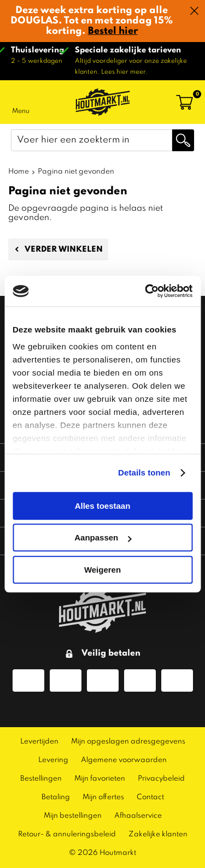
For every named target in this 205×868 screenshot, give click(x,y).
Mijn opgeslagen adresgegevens (128, 742)
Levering (53, 760)
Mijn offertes (103, 797)
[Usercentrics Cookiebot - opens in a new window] (146, 291)
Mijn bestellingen (73, 816)
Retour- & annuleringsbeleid (67, 834)
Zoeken (183, 140)
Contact (150, 797)
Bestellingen (41, 779)
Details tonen (144, 472)
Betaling (56, 797)
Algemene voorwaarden (124, 760)
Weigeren (102, 570)
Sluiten (194, 11)
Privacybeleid (161, 779)
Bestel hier (113, 31)
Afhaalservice (138, 816)
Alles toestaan (103, 506)
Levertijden (39, 742)
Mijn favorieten (100, 779)
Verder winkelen (64, 249)
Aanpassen (103, 537)
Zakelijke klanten (158, 834)
